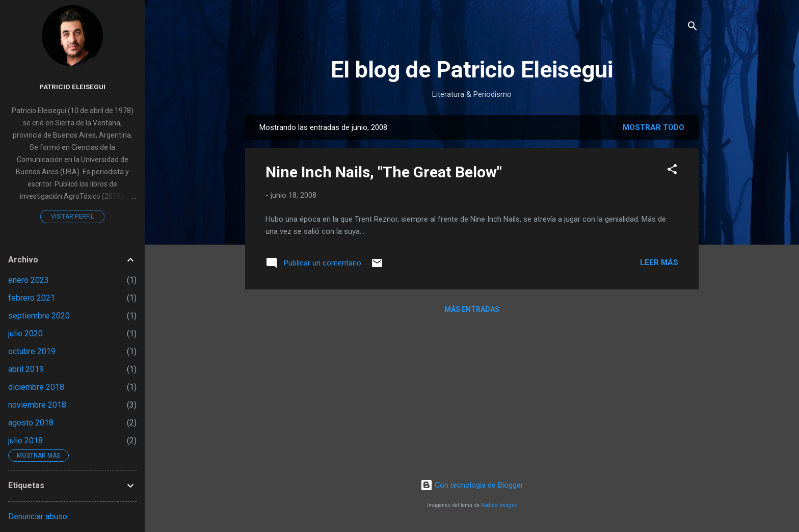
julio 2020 (25, 334)
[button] (672, 171)
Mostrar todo (654, 127)
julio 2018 (25, 441)
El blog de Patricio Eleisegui (472, 70)
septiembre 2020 (39, 316)
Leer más (659, 262)
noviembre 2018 (37, 405)
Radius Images (499, 505)
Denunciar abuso (38, 516)
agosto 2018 (31, 423)
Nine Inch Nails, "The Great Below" (384, 172)
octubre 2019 (32, 351)
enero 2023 (29, 280)
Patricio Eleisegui (72, 87)
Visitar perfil (72, 217)
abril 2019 (26, 369)
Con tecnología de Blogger (472, 485)
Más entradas (472, 309)
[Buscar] (693, 28)
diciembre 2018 (36, 387)
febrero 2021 (32, 298)
